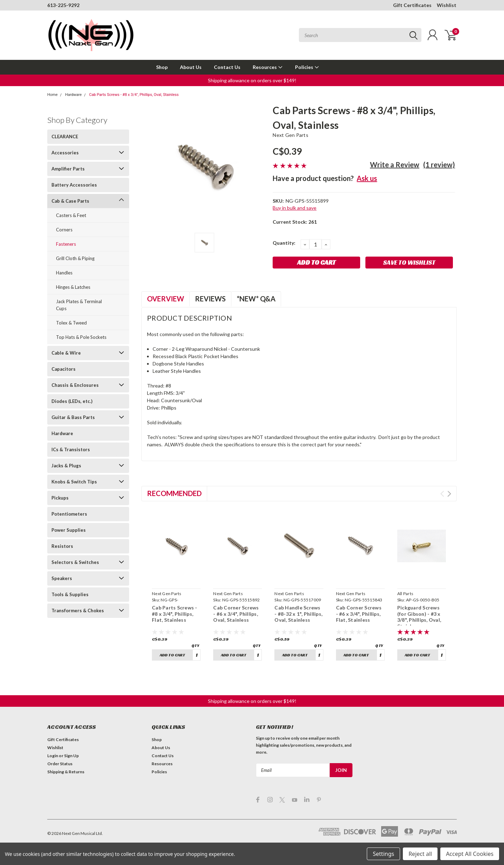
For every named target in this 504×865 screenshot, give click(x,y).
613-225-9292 (63, 5)
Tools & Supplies (70, 594)
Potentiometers (69, 514)
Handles (64, 273)
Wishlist (447, 5)
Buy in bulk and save (295, 208)
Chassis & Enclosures (75, 385)
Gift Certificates (412, 5)
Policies (307, 67)
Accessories (65, 153)
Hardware (73, 95)
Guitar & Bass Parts (73, 417)
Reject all (420, 854)
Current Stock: (295, 222)
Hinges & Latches (73, 287)
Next (449, 494)
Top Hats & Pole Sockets (81, 337)
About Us (191, 67)
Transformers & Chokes (78, 611)
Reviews (210, 299)
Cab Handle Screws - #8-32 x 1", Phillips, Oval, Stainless (298, 614)
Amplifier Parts (68, 169)
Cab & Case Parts (70, 201)
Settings (383, 854)
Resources (268, 67)
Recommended (174, 493)
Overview (166, 299)
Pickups (60, 498)
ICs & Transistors (71, 449)
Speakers (62, 578)
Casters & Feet (71, 215)
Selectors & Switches (75, 562)
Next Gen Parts (290, 135)
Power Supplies (69, 530)
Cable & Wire (66, 353)
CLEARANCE (65, 137)
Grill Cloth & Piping (75, 258)
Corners (64, 230)
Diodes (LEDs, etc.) (72, 401)
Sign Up (71, 756)
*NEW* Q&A (256, 299)
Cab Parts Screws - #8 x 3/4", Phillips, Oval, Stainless (134, 95)
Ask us (367, 178)
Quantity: (284, 243)
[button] (252, 80)
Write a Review (395, 165)
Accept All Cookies (470, 854)
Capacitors (64, 369)
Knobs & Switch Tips (74, 482)
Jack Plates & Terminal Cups (79, 305)
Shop (162, 67)
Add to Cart (172, 655)
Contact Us (227, 67)
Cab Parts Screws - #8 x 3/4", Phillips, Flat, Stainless (175, 614)
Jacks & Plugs (66, 466)
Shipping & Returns (66, 772)
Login (53, 756)
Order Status (60, 764)
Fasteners (66, 244)
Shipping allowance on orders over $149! (252, 80)
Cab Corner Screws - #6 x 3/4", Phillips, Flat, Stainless (359, 614)
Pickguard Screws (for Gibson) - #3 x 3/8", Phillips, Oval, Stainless (419, 617)
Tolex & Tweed (71, 323)
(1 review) (439, 165)
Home (52, 95)
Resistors (62, 546)
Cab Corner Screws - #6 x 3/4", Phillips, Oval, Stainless (236, 614)
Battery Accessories (74, 185)
